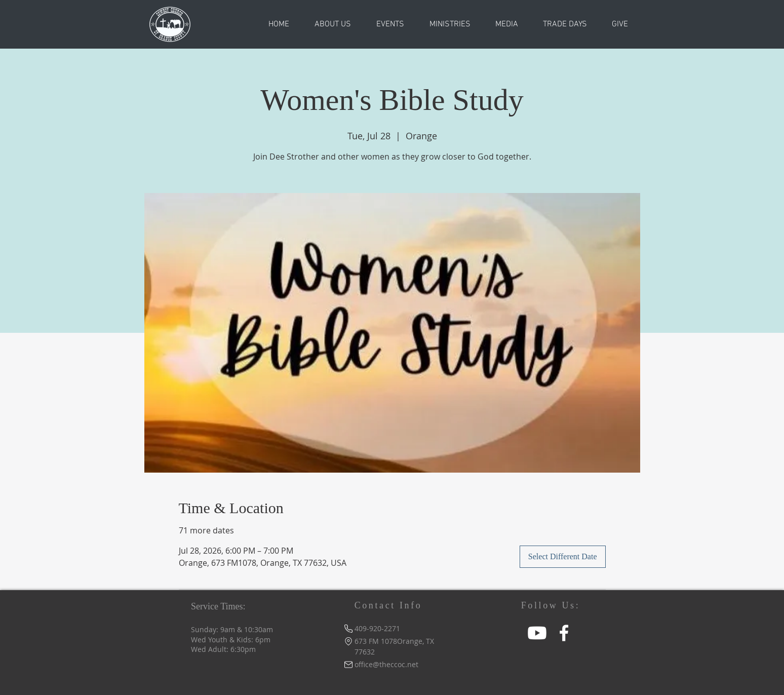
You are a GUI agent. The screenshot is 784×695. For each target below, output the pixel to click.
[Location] (348, 641)
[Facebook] (564, 633)
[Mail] (348, 664)
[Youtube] (537, 633)
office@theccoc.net (386, 664)
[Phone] (348, 628)
